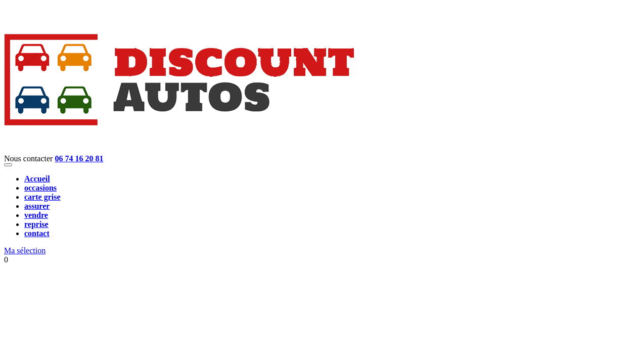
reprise (36, 224)
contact (37, 233)
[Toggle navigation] (8, 165)
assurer (37, 206)
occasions (40, 188)
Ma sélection (25, 251)
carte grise (42, 197)
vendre (36, 215)
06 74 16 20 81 (79, 158)
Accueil (37, 179)
